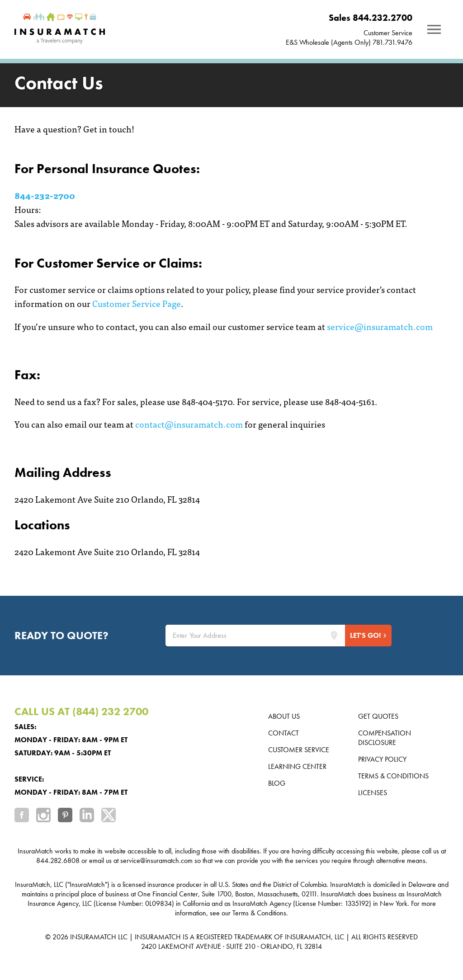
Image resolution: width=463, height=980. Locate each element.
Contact (283, 733)
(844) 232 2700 (110, 711)
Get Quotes (378, 716)
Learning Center (297, 766)
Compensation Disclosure (385, 738)
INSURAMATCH (93, 937)
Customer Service (388, 33)
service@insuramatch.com (380, 326)
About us (284, 716)
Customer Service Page (137, 303)
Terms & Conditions (393, 776)
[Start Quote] (368, 636)
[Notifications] (434, 29)
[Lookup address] (334, 636)
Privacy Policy (382, 759)
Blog (277, 783)
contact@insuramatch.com (189, 424)
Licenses (373, 793)
